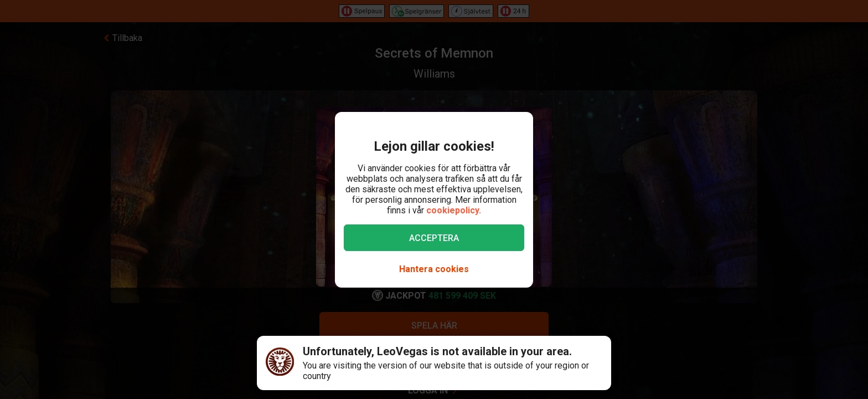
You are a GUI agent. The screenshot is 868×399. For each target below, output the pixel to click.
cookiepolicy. (454, 210)
